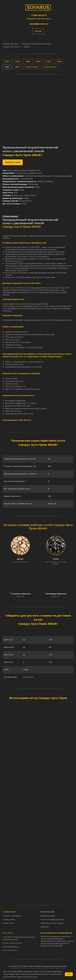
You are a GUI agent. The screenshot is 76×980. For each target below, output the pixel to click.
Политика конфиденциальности (52, 920)
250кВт (38, 61)
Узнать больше (28, 677)
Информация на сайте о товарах (52, 923)
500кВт (18, 67)
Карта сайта (45, 927)
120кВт (7, 61)
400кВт (26, 47)
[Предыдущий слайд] (6, 110)
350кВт (59, 61)
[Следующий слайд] (70, 110)
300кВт (49, 61)
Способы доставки (9, 920)
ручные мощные (32, 67)
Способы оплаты (8, 923)
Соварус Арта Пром (11, 47)
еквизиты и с (8, 916)
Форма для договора (48, 916)
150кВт (18, 61)
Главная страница (10, 44)
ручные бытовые (50, 67)
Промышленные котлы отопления (36, 44)
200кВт (28, 61)
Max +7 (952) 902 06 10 (14, 943)
